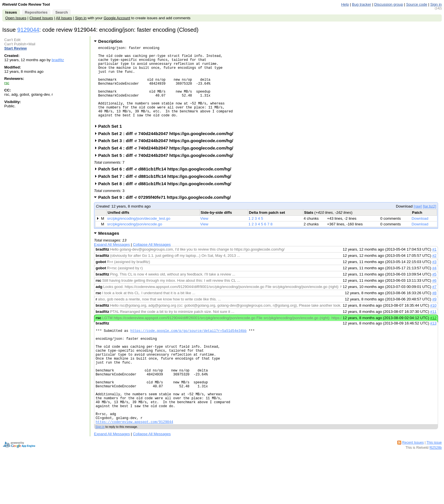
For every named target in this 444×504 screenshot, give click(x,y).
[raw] (418, 222)
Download (420, 235)
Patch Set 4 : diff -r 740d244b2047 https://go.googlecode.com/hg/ (168, 164)
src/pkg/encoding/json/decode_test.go (139, 235)
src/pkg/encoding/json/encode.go (135, 240)
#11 (433, 328)
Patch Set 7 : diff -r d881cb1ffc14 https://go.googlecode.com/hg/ (167, 192)
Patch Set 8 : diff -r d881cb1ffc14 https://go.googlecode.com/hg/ (167, 200)
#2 (435, 272)
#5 (435, 290)
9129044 (28, 30)
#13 (433, 339)
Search (61, 12)
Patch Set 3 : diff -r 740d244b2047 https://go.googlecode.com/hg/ (168, 157)
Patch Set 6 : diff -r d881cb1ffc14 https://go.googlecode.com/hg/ (167, 185)
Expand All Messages (112, 261)
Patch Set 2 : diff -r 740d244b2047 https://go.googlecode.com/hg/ (168, 150)
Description (110, 41)
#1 (435, 265)
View (204, 235)
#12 (433, 334)
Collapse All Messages (152, 261)
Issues (11, 12)
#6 (435, 297)
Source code (417, 4)
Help (345, 4)
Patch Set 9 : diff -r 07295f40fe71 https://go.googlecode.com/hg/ (166, 213)
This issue (434, 479)
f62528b (436, 484)
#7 (435, 303)
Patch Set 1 (112, 142)
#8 (435, 309)
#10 (433, 322)
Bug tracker (362, 4)
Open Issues (16, 18)
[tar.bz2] (429, 222)
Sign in (436, 4)
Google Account (117, 18)
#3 (435, 278)
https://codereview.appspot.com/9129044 (135, 458)
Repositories (36, 12)
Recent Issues (413, 479)
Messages (109, 249)
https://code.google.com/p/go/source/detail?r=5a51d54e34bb (188, 348)
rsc (7, 83)
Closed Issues (41, 18)
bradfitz (58, 60)
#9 (435, 315)
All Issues (64, 18)
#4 (435, 284)
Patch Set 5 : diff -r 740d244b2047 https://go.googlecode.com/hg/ (168, 171)
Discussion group (389, 4)
